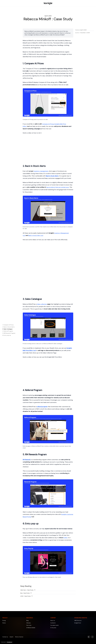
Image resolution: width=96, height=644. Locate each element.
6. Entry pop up (7, 335)
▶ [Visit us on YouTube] (89, 637)
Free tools (29, 625)
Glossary (29, 623)
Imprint (12, 637)
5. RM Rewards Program (9, 333)
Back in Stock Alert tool (36, 235)
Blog (27, 620)
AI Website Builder (31, 628)
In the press (53, 628)
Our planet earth (54, 625)
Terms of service (19, 637)
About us (53, 620)
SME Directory (78, 620)
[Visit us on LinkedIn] (92, 637)
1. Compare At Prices (8, 325)
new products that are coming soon (58, 187)
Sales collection (42, 304)
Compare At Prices (48, 124)
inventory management (41, 171)
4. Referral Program (8, 331)
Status (4, 623)
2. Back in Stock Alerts (8, 327)
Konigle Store (78, 623)
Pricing (4, 620)
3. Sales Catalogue (7, 329)
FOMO (65, 538)
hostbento (53, 623)
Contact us (5, 637)
